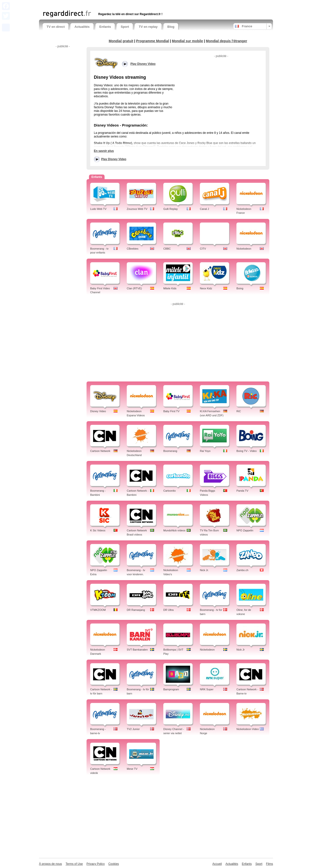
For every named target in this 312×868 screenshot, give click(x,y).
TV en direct (56, 27)
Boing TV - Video (247, 451)
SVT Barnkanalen (137, 650)
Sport (125, 27)
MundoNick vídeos (174, 530)
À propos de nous (50, 864)
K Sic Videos (98, 530)
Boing (240, 288)
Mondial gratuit (121, 41)
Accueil (217, 864)
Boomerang (170, 451)
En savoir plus (104, 151)
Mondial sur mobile (187, 41)
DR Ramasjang (136, 610)
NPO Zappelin (245, 530)
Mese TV (132, 769)
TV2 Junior (133, 729)
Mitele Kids (170, 288)
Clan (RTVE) (134, 288)
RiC (239, 411)
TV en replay (148, 27)
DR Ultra (168, 610)
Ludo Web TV (98, 209)
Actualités (82, 27)
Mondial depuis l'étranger (227, 41)
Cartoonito (170, 491)
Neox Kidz (206, 288)
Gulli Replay (171, 209)
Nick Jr (241, 650)
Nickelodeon (244, 249)
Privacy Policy (96, 864)
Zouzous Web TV (137, 209)
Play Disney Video (114, 159)
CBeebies (133, 249)
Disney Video (98, 411)
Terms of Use (74, 864)
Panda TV (242, 491)
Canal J (204, 209)
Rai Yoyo (205, 451)
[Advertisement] (100, 4)
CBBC (167, 249)
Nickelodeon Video (248, 729)
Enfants (105, 27)
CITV (203, 249)
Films (269, 864)
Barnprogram (171, 689)
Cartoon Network (100, 451)
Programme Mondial (152, 41)
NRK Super (207, 689)
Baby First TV (171, 411)
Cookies (113, 864)
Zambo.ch (242, 570)
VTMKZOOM (98, 610)
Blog (171, 27)
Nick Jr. (204, 570)
